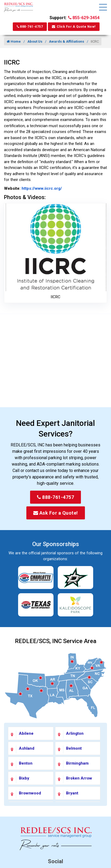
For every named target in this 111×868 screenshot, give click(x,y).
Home (14, 41)
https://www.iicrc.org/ (41, 188)
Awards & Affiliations (67, 41)
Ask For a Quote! (56, 513)
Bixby (24, 778)
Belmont (74, 748)
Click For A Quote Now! (74, 27)
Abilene (26, 733)
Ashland (27, 748)
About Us (35, 41)
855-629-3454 (84, 18)
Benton (26, 763)
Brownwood (30, 793)
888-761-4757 (30, 27)
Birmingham (77, 763)
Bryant (72, 793)
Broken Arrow (79, 778)
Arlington (75, 733)
